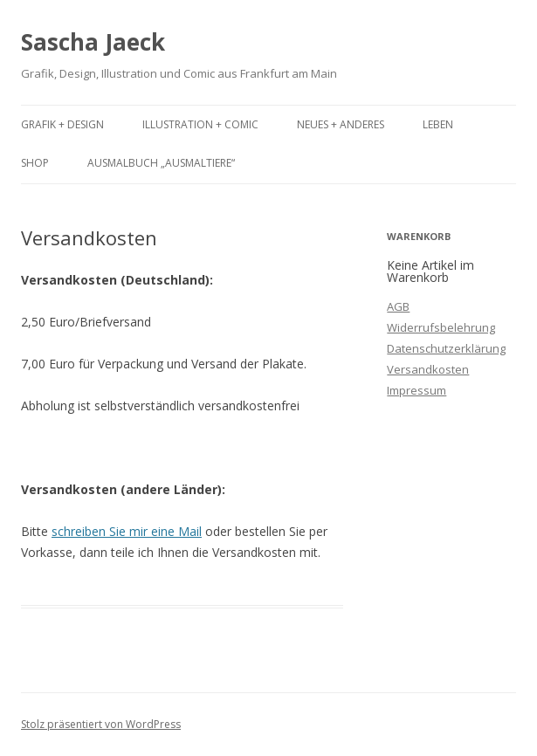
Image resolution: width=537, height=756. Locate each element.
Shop (35, 163)
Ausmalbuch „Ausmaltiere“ (161, 163)
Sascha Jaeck (93, 42)
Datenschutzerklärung (446, 348)
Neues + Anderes (341, 124)
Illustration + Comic (200, 124)
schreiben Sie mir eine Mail (127, 531)
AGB (398, 306)
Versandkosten (428, 369)
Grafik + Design (62, 124)
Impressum (417, 390)
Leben (438, 124)
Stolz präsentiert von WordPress (101, 724)
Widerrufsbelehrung (441, 327)
